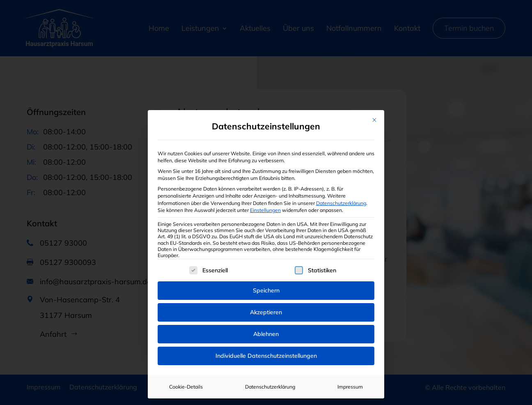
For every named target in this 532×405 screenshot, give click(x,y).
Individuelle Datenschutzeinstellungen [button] (266, 356)
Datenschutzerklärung (341, 203)
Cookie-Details (186, 387)
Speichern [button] (266, 290)
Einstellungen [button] (265, 210)
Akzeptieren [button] (266, 312)
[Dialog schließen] (374, 120)
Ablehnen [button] (266, 334)
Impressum (350, 387)
